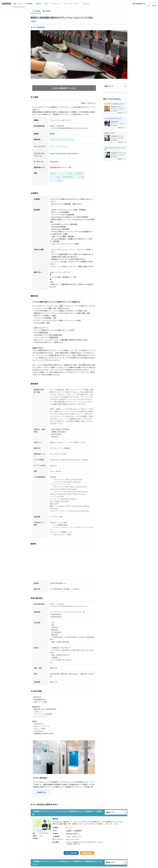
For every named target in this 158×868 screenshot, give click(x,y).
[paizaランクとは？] (125, 86)
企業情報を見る (41, 784)
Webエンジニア (109, 133)
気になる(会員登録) (71, 844)
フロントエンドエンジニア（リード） (115, 149)
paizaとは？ (87, 4)
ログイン (150, 6)
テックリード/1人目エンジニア (114, 104)
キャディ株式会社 (38, 27)
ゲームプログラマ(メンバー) (113, 118)
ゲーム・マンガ (68, 4)
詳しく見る (114, 815)
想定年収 (55, 128)
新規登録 (154, 6)
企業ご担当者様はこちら (139, 4)
